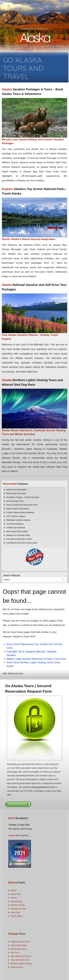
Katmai (14, 898)
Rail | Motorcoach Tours (21, 956)
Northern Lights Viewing (21, 964)
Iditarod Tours (17, 967)
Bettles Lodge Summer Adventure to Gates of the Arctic (36, 659)
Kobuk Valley (16, 916)
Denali (13, 890)
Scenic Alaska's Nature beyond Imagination (29, 239)
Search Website (12, 575)
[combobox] (34, 580)
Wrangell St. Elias (18, 909)
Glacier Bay (16, 894)
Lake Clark (15, 912)
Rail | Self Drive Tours (20, 960)
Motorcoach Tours (19, 949)
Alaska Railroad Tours (20, 942)
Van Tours (15, 953)
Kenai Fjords (16, 901)
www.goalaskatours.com (43, 787)
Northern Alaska (18, 905)
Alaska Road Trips (19, 945)
